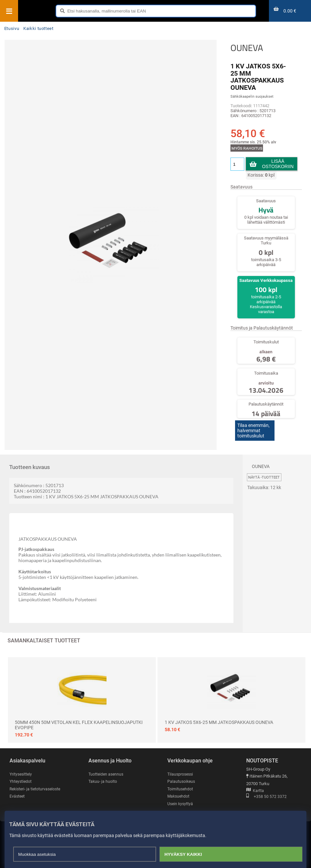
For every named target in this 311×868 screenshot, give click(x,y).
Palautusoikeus (182, 777)
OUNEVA (246, 48)
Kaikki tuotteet (38, 28)
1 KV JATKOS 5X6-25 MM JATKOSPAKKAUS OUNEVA (219, 717)
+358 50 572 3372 (266, 792)
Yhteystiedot (21, 777)
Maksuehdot (179, 792)
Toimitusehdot (181, 784)
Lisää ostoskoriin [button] (278, 164)
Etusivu (12, 28)
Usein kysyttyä (181, 799)
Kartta (255, 786)
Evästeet (18, 792)
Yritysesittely (22, 769)
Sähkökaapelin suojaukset (252, 97)
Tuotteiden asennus (107, 769)
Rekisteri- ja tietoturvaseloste (37, 784)
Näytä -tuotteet (264, 472)
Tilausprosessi (181, 769)
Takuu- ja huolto (103, 777)
